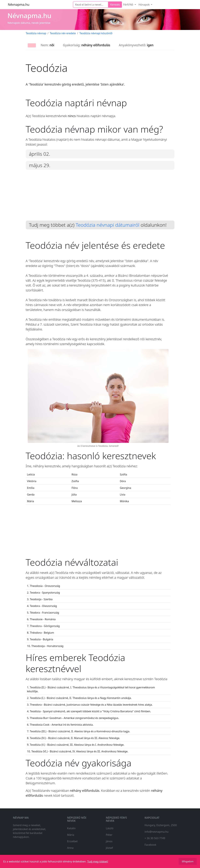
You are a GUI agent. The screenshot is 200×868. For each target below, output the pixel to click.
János (109, 841)
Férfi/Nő (129, 5)
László (110, 828)
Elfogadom (188, 861)
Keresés (115, 5)
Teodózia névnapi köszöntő (96, 33)
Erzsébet (72, 841)
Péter (109, 835)
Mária (71, 835)
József (109, 848)
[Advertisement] (100, 198)
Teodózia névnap (36, 33)
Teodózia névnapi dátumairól (107, 225)
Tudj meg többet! (98, 861)
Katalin (71, 828)
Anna (70, 848)
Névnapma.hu (19, 4)
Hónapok (144, 5)
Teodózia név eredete (63, 33)
